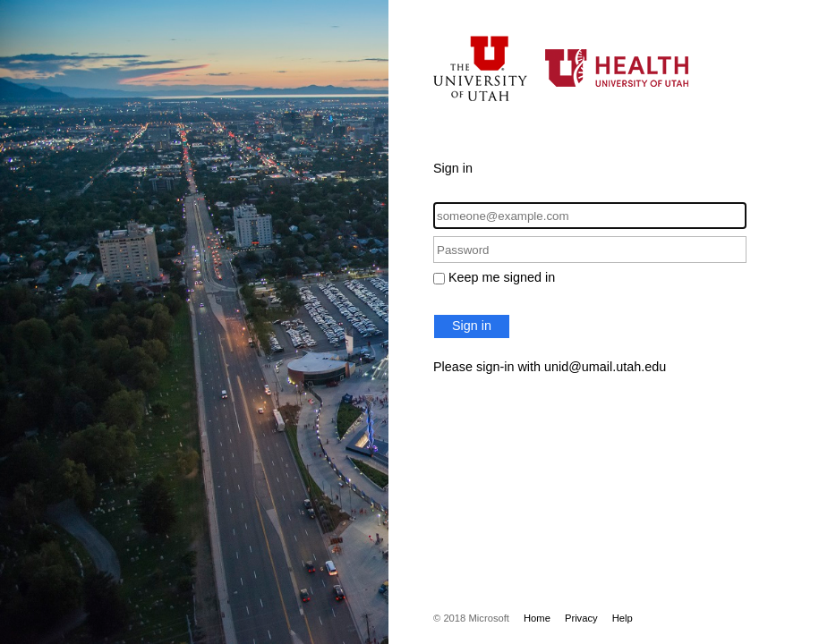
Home (537, 618)
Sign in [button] (472, 326)
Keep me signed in (502, 277)
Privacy (581, 618)
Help (623, 618)
